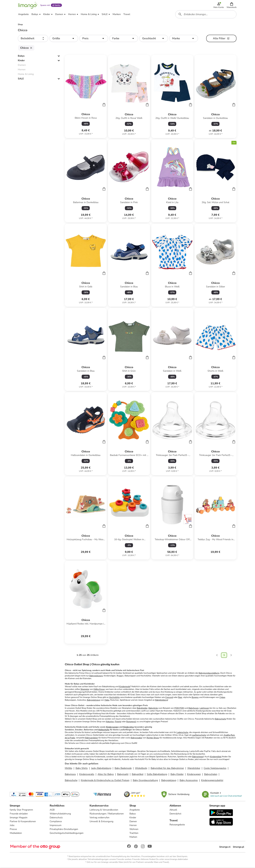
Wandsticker (194, 769)
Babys (21, 57)
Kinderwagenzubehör (212, 781)
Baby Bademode (123, 769)
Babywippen (198, 757)
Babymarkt (123, 775)
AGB (52, 810)
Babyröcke (153, 709)
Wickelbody (141, 769)
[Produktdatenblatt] (86, 97)
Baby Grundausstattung (145, 781)
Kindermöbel (216, 757)
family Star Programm (21, 810)
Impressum (56, 826)
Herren (133, 826)
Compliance (56, 822)
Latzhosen (204, 709)
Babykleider (142, 709)
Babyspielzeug (96, 676)
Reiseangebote (177, 825)
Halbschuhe (104, 730)
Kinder (21, 61)
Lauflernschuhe (199, 736)
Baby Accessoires (189, 781)
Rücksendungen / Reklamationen (107, 814)
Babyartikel (138, 775)
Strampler (85, 690)
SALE (21, 79)
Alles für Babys (106, 775)
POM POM (179, 709)
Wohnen (134, 830)
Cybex (222, 698)
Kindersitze (129, 727)
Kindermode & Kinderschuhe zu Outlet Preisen (105, 781)
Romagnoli (131, 722)
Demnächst (175, 814)
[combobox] (206, 15)
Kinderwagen (112, 727)
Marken (133, 837)
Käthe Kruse (99, 690)
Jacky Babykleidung (101, 769)
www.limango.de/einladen (176, 860)
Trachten (134, 834)
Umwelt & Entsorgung (101, 822)
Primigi (118, 722)
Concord (169, 698)
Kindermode (125, 687)
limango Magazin (19, 818)
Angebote (135, 810)
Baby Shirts (82, 769)
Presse (13, 830)
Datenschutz (56, 818)
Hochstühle (114, 698)
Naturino (110, 722)
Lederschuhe (182, 733)
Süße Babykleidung (157, 775)
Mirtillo (69, 769)
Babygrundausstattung (209, 674)
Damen (133, 822)
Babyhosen (194, 709)
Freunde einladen (19, 814)
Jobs (12, 826)
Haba (107, 700)
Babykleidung (161, 700)
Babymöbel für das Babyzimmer (167, 769)
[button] (232, 5)
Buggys (195, 698)
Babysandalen (92, 738)
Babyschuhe (220, 719)
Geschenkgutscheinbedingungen (67, 834)
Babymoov (70, 775)
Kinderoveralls (87, 775)
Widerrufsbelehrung (60, 814)
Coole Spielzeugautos (215, 769)
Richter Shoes (153, 738)
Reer (180, 698)
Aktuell (173, 810)
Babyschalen (211, 775)
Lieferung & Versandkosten (104, 810)
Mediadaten (16, 834)
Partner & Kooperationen (23, 822)
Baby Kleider (177, 775)
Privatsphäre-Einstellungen (64, 830)
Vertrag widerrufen (99, 818)
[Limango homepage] (28, 5)
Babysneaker (137, 738)
